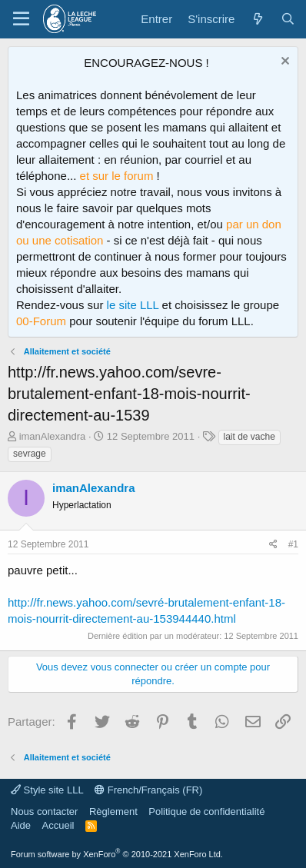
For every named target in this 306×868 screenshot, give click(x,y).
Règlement (113, 811)
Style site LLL (47, 790)
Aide (21, 825)
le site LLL (133, 305)
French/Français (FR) (148, 790)
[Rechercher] (288, 19)
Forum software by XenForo (117, 854)
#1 (293, 544)
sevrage (30, 454)
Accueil (58, 825)
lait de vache (249, 437)
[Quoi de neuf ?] (257, 19)
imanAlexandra (53, 436)
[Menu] (21, 19)
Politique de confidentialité (206, 811)
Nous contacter (44, 811)
